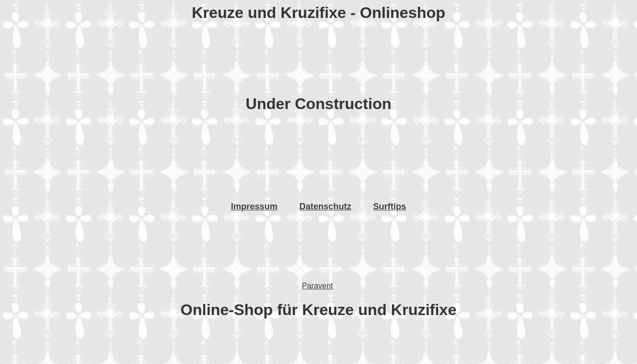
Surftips (390, 206)
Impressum (254, 206)
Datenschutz (325, 206)
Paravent (317, 286)
